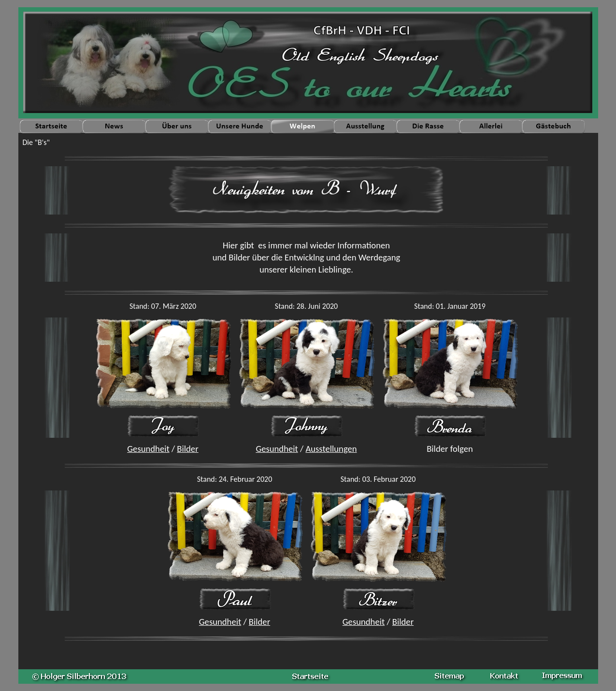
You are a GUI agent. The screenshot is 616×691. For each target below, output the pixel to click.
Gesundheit (148, 449)
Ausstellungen (331, 449)
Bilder (187, 449)
